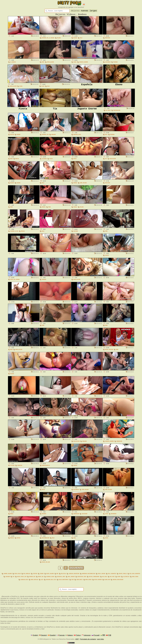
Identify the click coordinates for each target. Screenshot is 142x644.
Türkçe (78, 635)
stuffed (35, 574)
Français (62, 635)
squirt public (123, 574)
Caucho (18, 183)
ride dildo (18, 574)
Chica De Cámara (15, 280)
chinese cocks (50, 577)
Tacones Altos (14, 232)
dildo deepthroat (64, 580)
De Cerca (108, 111)
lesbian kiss (24, 580)
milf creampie (112, 574)
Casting (76, 232)
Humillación (50, 63)
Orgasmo (53, 135)
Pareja (75, 208)
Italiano (70, 635)
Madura (18, 135)
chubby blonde (8, 574)
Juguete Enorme (84, 63)
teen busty (79, 580)
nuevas (85, 11)
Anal (75, 538)
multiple (63, 574)
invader (8, 577)
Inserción (119, 442)
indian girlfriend (118, 580)
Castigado (84, 514)
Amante (44, 208)
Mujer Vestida (109, 350)
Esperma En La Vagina (48, 38)
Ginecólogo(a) (46, 466)
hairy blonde (50, 574)
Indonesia (87, 635)
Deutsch (44, 635)
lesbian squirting (74, 574)
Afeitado (107, 183)
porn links (100, 639)
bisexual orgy (61, 577)
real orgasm (71, 577)
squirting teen (82, 577)
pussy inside (101, 574)
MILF (106, 135)
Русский (97, 635)
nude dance (88, 580)
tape (73, 580)
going (119, 577)
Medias (23, 232)
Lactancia (108, 63)
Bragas (12, 538)
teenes (42, 574)
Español (53, 635)
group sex (41, 577)
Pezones (115, 63)
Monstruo (107, 38)
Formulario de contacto (88, 639)
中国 (110, 635)
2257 (77, 639)
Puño (106, 232)
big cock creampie (135, 574)
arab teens (135, 577)
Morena (75, 183)
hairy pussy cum (22, 577)
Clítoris (44, 159)
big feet (112, 577)
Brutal (17, 159)
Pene (11, 208)
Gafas (75, 159)
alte (42, 580)
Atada (21, 87)
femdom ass (32, 577)
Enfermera (114, 514)
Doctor (12, 135)
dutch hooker (98, 580)
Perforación (117, 111)
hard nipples (34, 580)
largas (93, 11)
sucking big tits (51, 580)
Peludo (59, 38)
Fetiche (12, 466)
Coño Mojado (83, 183)
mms (57, 574)
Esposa (18, 538)
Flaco (43, 87)
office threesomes (94, 577)
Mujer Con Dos (46, 563)
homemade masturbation (88, 574)
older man (107, 580)
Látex (107, 514)
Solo (81, 38)
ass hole (104, 577)
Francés (44, 280)
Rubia (12, 514)
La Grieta (13, 63)
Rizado (75, 38)
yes (13, 577)
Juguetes (20, 466)
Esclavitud (76, 442)
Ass (106, 159)
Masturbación (46, 538)
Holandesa (76, 490)
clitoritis (126, 577)
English (35, 635)
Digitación (113, 159)
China (75, 63)
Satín (51, 159)
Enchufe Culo (77, 135)
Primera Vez (45, 135)
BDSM (43, 63)
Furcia (75, 466)
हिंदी (104, 635)
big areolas (27, 574)
